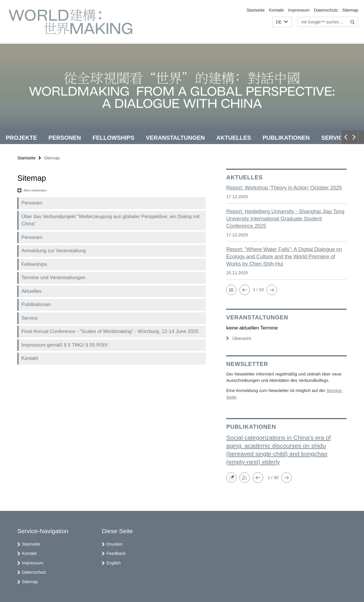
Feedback (116, 553)
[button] (282, 22)
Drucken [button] (114, 543)
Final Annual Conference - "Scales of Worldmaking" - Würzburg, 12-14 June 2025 (110, 331)
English (113, 562)
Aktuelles (234, 138)
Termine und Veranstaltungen (53, 278)
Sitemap (350, 10)
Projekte (21, 138)
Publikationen (286, 138)
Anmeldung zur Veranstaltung (54, 251)
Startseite (255, 10)
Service (334, 138)
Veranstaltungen (175, 138)
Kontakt (277, 10)
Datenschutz (326, 10)
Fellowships (113, 138)
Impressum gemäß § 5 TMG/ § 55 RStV (65, 345)
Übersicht (238, 338)
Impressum (299, 10)
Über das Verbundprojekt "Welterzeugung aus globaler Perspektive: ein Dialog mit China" (110, 220)
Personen (65, 138)
